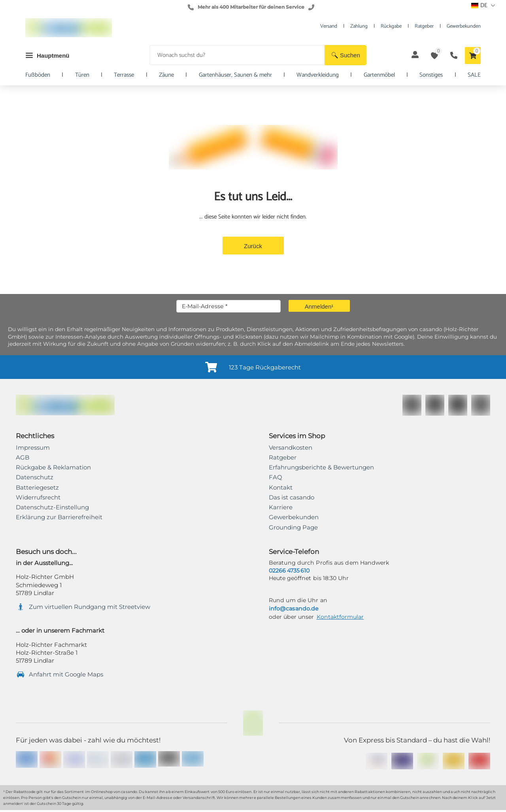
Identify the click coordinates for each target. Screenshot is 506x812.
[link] (59, 517)
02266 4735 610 (289, 571)
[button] (346, 55)
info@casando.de (294, 609)
